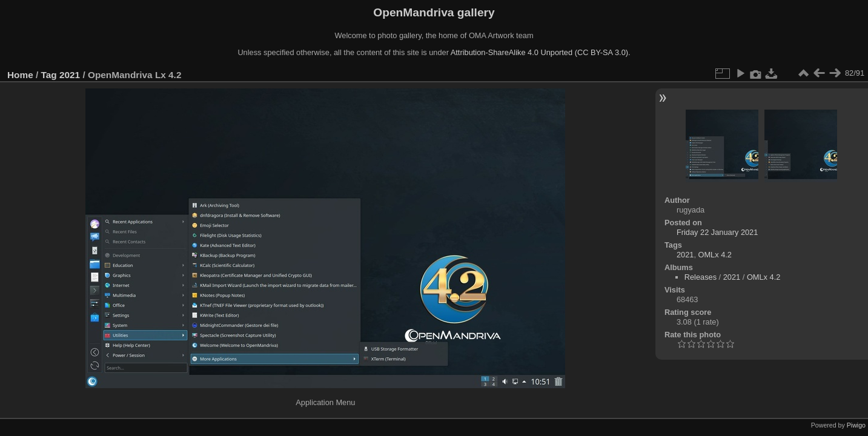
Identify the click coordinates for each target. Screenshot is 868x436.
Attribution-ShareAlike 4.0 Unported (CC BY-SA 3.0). (541, 52)
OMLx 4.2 (715, 255)
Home (20, 75)
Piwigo (856, 425)
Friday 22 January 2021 (717, 232)
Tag (49, 75)
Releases (701, 277)
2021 (70, 75)
